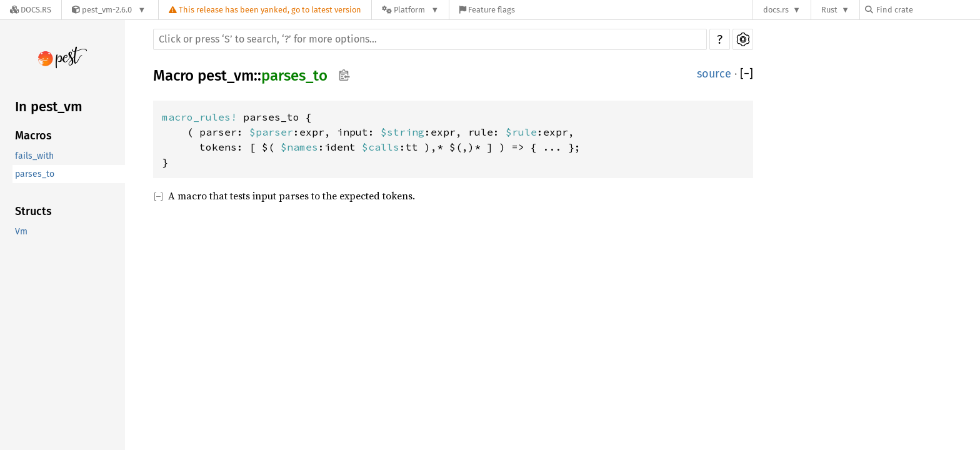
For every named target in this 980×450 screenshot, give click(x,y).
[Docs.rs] (31, 10)
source (714, 74)
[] (747, 74)
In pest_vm (49, 107)
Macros (33, 136)
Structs (33, 211)
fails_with (34, 156)
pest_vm (226, 76)
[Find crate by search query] (927, 10)
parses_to (35, 174)
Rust (829, 10)
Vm (21, 232)
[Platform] (410, 10)
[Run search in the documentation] (430, 39)
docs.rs (776, 10)
